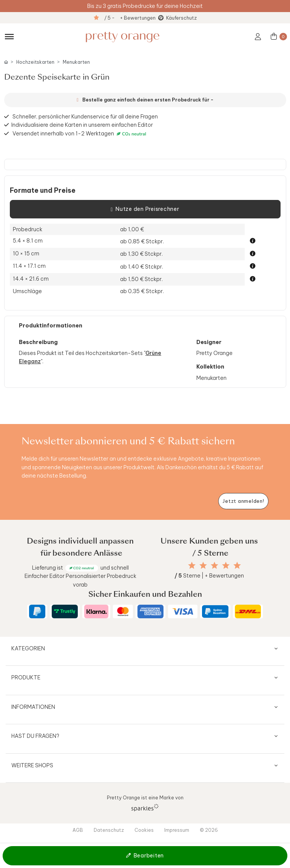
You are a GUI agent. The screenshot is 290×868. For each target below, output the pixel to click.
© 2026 (209, 830)
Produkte (26, 678)
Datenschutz (109, 830)
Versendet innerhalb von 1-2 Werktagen (80, 134)
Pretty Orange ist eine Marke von (145, 803)
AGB (78, 830)
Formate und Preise (43, 190)
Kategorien (28, 648)
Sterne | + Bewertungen (209, 576)
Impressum (177, 830)
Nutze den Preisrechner (145, 209)
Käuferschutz (181, 18)
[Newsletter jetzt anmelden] (243, 501)
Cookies (144, 830)
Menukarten (76, 62)
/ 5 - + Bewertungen (130, 18)
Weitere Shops (32, 765)
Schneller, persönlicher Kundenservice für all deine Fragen (85, 117)
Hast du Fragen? (35, 736)
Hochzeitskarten (35, 62)
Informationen (33, 707)
